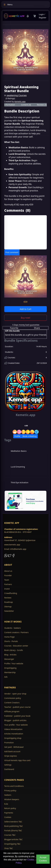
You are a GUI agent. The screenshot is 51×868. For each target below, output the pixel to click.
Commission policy (13, 698)
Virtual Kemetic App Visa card (17, 760)
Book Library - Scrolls (14, 650)
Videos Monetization (13, 729)
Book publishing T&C (14, 826)
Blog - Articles (10, 655)
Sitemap (8, 607)
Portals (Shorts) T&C (13, 830)
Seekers (8, 795)
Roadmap (8, 602)
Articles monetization (14, 734)
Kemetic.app (20, 101)
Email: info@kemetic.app (15, 549)
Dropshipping (10, 668)
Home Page (9, 637)
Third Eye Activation (20, 482)
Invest (7, 589)
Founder (8, 575)
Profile (17, 436)
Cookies (8, 817)
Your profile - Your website (16, 725)
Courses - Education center (16, 646)
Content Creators (12, 703)
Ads (6, 677)
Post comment (12, 252)
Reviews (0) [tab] (42, 105)
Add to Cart (26, 309)
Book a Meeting (30, 436)
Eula (6, 804)
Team (7, 580)
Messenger (9, 659)
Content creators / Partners (16, 632)
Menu (8, 5)
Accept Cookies (43, 859)
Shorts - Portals (11, 641)
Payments (9, 813)
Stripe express (11, 756)
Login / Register (43, 16)
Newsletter (9, 611)
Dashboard (9, 769)
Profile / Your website (14, 663)
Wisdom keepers (12, 799)
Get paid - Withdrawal (14, 747)
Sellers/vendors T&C (13, 822)
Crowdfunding (11, 593)
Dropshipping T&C (12, 844)
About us (8, 571)
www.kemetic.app (12, 545)
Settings (8, 765)
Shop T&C (9, 848)
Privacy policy (10, 790)
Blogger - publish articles (15, 720)
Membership (10, 672)
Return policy (10, 808)
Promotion (9, 743)
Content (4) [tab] (26, 105)
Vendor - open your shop (15, 694)
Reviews (8, 598)
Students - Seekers (12, 628)
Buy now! (26, 318)
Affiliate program (12, 711)
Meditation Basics (19, 451)
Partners (8, 584)
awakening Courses (17, 95)
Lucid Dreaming (18, 467)
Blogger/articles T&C (13, 839)
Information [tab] (10, 105)
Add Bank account (12, 751)
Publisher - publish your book (17, 716)
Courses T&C (10, 835)
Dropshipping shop (13, 738)
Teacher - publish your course (17, 707)
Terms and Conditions (14, 786)
